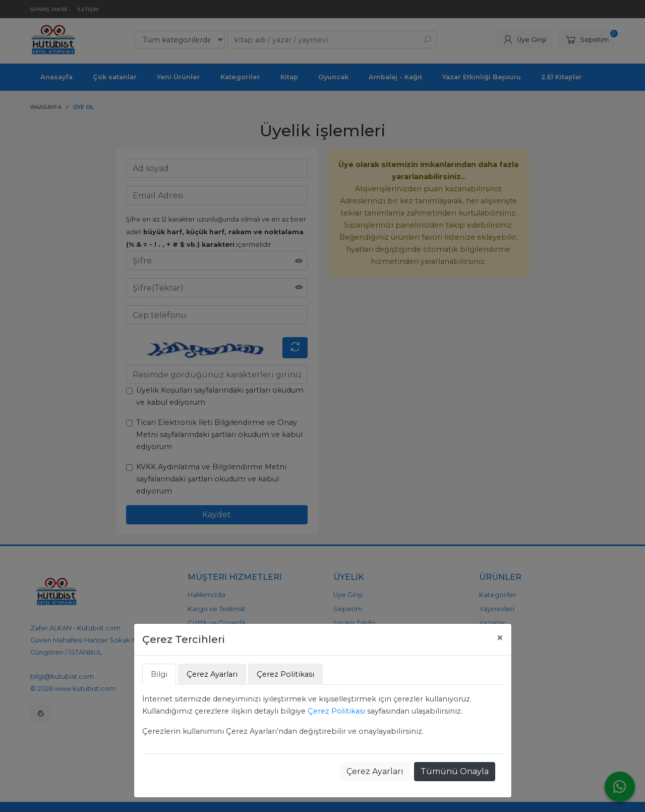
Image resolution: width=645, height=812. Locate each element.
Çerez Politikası (336, 711)
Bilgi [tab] (159, 674)
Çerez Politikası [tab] (285, 674)
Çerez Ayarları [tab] (212, 674)
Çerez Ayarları (375, 771)
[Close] (500, 638)
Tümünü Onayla (455, 771)
